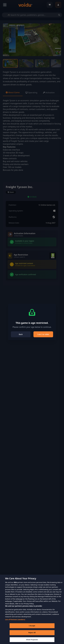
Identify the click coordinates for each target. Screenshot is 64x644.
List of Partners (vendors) (15, 623)
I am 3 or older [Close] (43, 334)
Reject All (32, 636)
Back (21, 334)
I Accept (32, 629)
